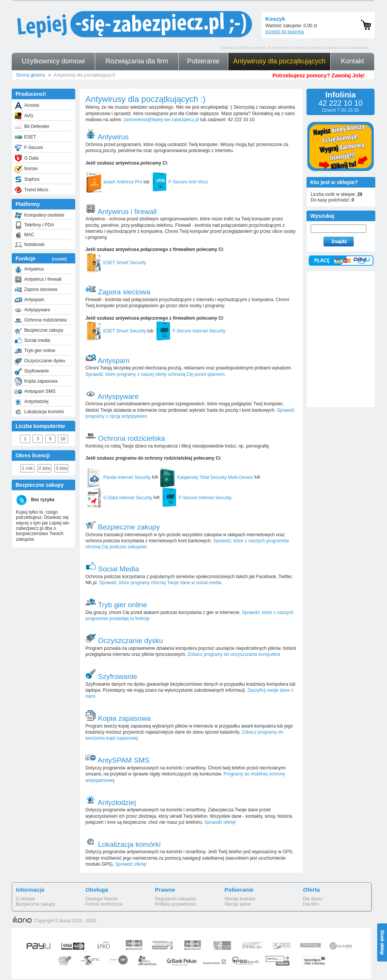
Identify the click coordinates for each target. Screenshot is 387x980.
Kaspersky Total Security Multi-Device (206, 477)
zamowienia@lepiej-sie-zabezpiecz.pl (161, 120)
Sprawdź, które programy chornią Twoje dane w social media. (161, 583)
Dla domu (313, 899)
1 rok (27, 468)
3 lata (62, 468)
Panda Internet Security (118, 477)
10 (63, 439)
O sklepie (25, 899)
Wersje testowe (240, 899)
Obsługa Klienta (101, 899)
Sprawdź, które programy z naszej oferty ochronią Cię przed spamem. (156, 374)
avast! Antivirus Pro (114, 182)
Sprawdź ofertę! (220, 822)
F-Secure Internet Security (190, 331)
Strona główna (30, 75)
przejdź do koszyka (285, 32)
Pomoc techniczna (104, 904)
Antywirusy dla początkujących (84, 75)
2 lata (44, 468)
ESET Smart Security (116, 263)
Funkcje (41, 258)
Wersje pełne (238, 904)
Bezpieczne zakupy (35, 904)
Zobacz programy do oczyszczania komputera (234, 654)
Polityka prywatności (176, 904)
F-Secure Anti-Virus (179, 182)
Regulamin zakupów (175, 899)
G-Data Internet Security (119, 498)
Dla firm (311, 904)
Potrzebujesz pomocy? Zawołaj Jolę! (319, 75)
